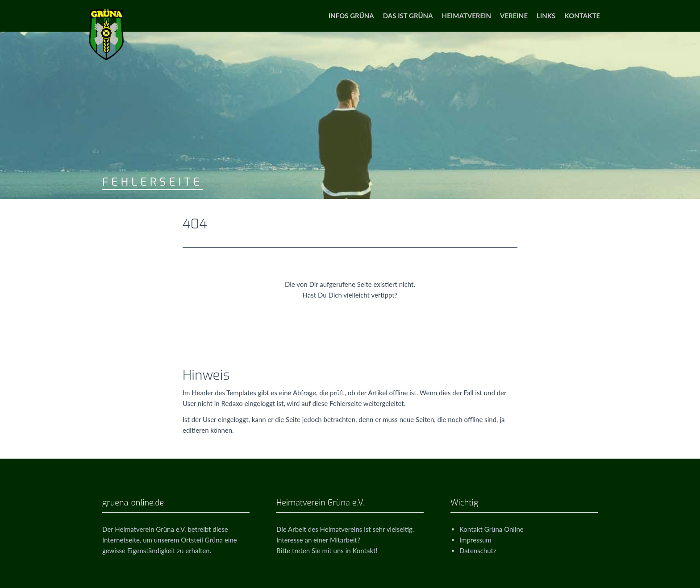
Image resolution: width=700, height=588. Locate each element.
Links (546, 16)
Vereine (514, 16)
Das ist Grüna (408, 16)
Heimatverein (467, 16)
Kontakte (582, 16)
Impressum (475, 540)
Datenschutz (478, 551)
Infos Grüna (351, 16)
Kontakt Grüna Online (492, 529)
